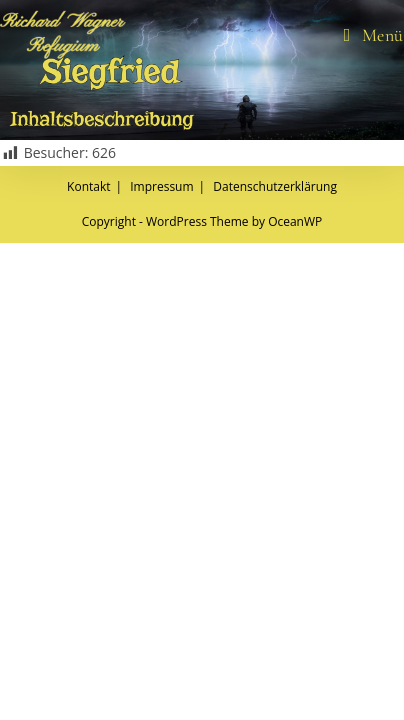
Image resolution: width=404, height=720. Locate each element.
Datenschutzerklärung (275, 663)
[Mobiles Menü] (374, 35)
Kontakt (88, 663)
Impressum (161, 663)
